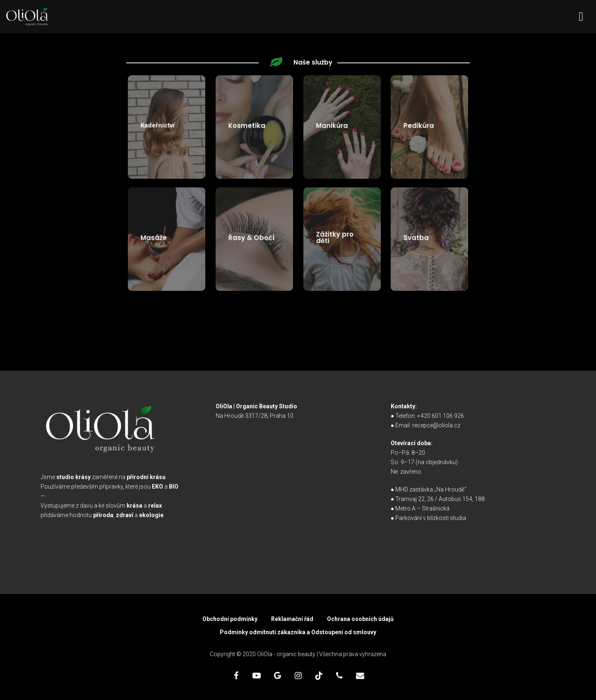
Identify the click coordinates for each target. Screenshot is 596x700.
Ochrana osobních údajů (360, 619)
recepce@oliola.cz (436, 425)
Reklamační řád (292, 619)
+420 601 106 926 (441, 416)
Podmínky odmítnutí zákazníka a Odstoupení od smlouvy (298, 632)
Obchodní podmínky (230, 619)
